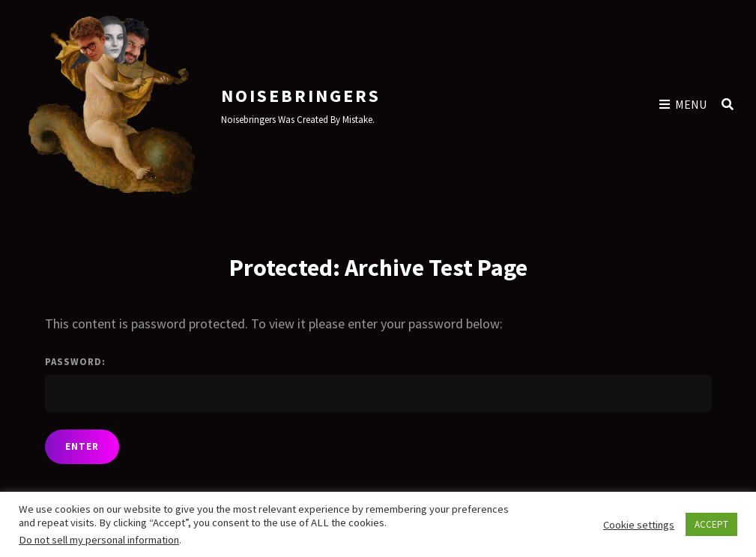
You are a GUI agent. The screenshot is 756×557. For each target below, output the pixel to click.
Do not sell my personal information (99, 540)
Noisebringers (301, 96)
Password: (378, 384)
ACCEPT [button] (711, 524)
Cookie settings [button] (639, 525)
